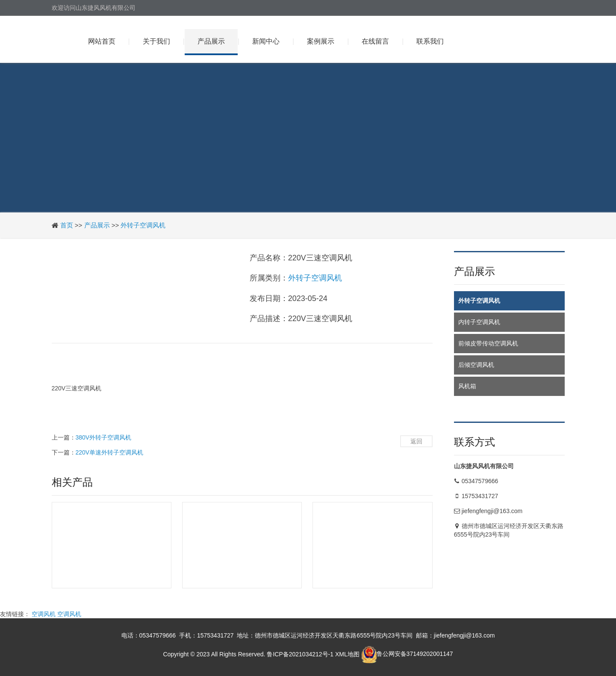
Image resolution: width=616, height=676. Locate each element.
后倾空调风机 (476, 365)
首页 (67, 225)
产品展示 (211, 41)
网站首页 (102, 41)
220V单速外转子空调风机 (110, 452)
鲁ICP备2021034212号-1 (300, 654)
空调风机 (44, 614)
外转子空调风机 (143, 225)
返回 (416, 441)
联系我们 (430, 41)
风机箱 (467, 386)
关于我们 (156, 41)
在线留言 (375, 41)
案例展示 (321, 41)
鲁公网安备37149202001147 (407, 654)
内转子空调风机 (479, 322)
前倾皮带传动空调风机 (488, 343)
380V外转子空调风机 (104, 437)
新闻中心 (266, 41)
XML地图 (347, 654)
